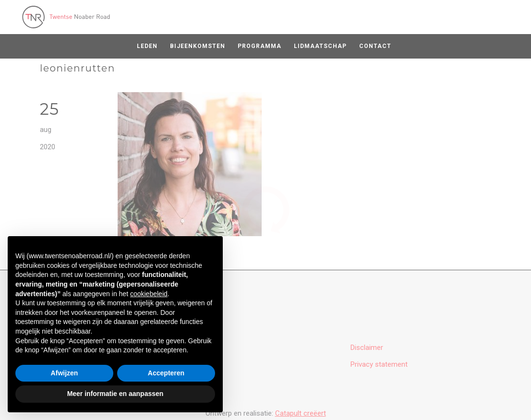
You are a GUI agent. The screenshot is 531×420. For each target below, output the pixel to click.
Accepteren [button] (166, 373)
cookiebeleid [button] (149, 294)
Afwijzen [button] (65, 373)
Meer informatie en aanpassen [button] (115, 394)
